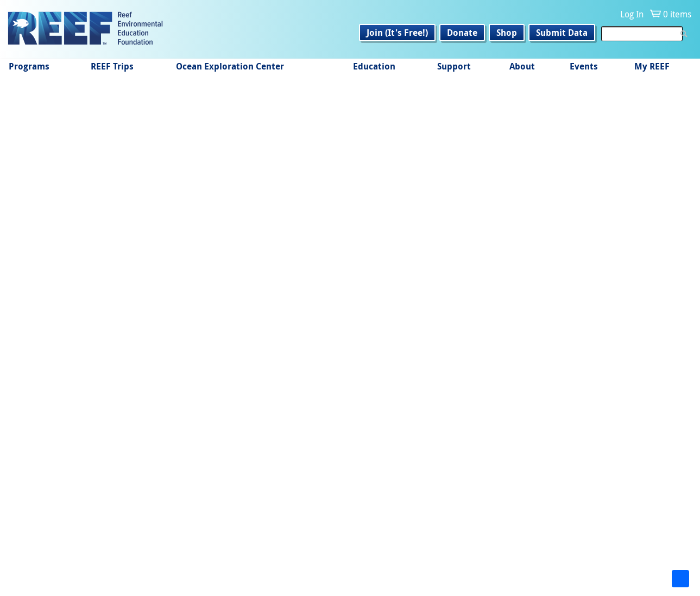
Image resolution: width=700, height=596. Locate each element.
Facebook (122, 561)
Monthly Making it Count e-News (143, 103)
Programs (29, 66)
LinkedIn (225, 561)
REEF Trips (112, 66)
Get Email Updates (419, 539)
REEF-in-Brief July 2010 (77, 272)
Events (584, 66)
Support (454, 66)
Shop (507, 33)
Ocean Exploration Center (230, 66)
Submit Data (562, 33)
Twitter (191, 561)
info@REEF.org (485, 558)
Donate (462, 33)
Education (374, 66)
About (522, 66)
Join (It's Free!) (397, 33)
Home (26, 103)
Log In (632, 14)
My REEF (652, 66)
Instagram (156, 561)
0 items (677, 14)
